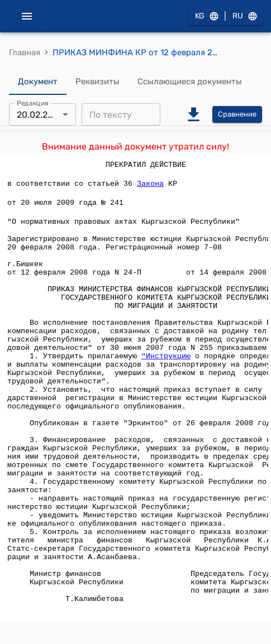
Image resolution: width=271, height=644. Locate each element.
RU (244, 16)
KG (206, 16)
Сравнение (237, 115)
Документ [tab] (38, 81)
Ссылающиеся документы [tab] (190, 81)
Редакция (33, 103)
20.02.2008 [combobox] (41, 115)
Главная (25, 52)
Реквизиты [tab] (98, 81)
